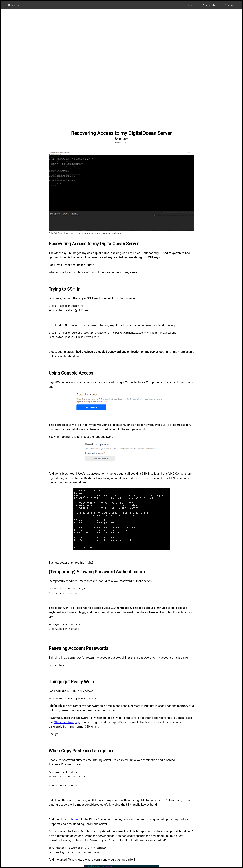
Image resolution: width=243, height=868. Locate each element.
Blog (191, 5)
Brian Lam (15, 5)
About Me (209, 5)
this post (75, 819)
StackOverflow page (67, 722)
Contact (230, 5)
